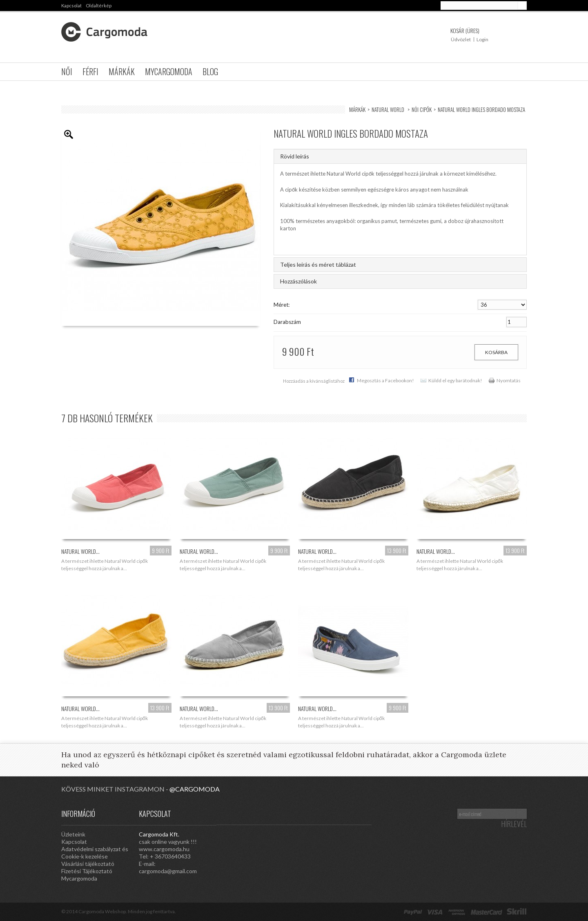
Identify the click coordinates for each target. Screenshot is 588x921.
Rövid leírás (295, 156)
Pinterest (314, 813)
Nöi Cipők (422, 109)
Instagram (298, 813)
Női (67, 71)
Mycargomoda (169, 71)
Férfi (90, 71)
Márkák (122, 71)
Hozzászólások (298, 281)
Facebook (363, 813)
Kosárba (496, 352)
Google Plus (331, 813)
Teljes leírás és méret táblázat (318, 264)
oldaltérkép (99, 6)
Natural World (389, 109)
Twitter (347, 813)
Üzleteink (73, 834)
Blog (210, 71)
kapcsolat (71, 6)
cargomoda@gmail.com (168, 871)
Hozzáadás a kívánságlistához (314, 381)
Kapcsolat (74, 842)
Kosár (465, 30)
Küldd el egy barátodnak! (455, 380)
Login (482, 39)
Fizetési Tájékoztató (87, 871)
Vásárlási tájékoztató (88, 864)
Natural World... (80, 551)
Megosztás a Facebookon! (385, 380)
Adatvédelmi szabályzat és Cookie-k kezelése (95, 853)
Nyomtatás (509, 380)
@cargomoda (195, 789)
